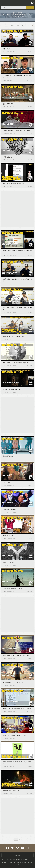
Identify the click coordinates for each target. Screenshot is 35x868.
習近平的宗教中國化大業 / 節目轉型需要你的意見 (17, 130)
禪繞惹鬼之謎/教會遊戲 (9, 184)
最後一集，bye (7, 49)
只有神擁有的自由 (8, 589)
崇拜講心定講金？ (8, 157)
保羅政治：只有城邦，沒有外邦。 (12, 656)
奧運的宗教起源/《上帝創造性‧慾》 (13, 762)
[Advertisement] (17, 209)
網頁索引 (18, 855)
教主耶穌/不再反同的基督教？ (11, 790)
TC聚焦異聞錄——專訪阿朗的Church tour (16, 75)
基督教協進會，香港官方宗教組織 (12, 709)
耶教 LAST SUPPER (8, 104)
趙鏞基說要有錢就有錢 (9, 509)
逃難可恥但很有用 (8, 536)
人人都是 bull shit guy (9, 682)
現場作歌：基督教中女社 (10, 336)
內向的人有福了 (7, 483)
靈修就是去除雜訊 (8, 456)
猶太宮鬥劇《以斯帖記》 (10, 735)
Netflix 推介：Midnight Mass (12, 389)
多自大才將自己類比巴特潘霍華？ (12, 363)
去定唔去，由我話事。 (9, 562)
